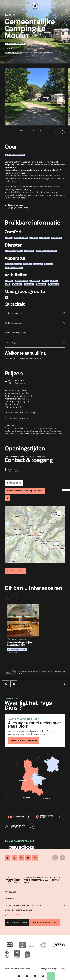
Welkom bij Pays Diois (13, 53)
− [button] (59, 515)
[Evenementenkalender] (19, 976)
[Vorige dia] (55, 131)
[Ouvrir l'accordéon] (35, 892)
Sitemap (62, 969)
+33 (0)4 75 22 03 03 (17, 923)
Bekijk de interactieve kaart (24, 741)
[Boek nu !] (35, 976)
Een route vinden (15, 571)
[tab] (21, 131)
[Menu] (51, 976)
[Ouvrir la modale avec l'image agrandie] (35, 97)
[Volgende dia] (62, 131)
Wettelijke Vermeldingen (49, 969)
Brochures (16, 817)
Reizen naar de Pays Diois (15, 826)
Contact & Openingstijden (44, 923)
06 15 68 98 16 (14, 483)
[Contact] (27, 976)
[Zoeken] (43, 976)
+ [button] (59, 512)
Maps (10, 915)
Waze (17, 915)
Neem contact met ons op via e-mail (25, 491)
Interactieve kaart (44, 817)
